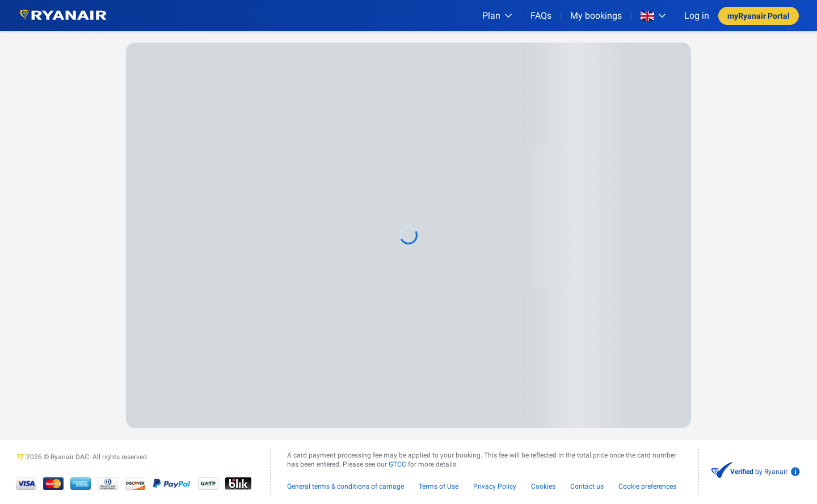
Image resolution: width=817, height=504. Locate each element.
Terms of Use (439, 486)
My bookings (596, 16)
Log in (697, 16)
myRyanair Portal (759, 16)
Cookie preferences (647, 486)
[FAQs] (541, 16)
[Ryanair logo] (63, 16)
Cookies (543, 486)
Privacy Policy (495, 486)
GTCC (397, 464)
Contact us (587, 486)
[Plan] (497, 16)
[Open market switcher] (653, 16)
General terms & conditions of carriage (346, 486)
